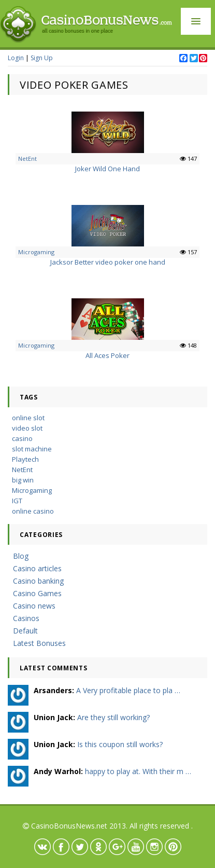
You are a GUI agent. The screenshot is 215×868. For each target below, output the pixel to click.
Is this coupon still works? (120, 744)
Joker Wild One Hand (107, 169)
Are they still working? (113, 717)
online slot (28, 418)
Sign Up (42, 58)
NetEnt (27, 159)
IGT (17, 501)
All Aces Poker (107, 355)
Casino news (34, 606)
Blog (21, 556)
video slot (27, 428)
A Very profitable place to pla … (128, 690)
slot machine (32, 449)
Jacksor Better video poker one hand (108, 262)
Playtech (25, 459)
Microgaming (36, 252)
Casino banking (38, 581)
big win (23, 480)
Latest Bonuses (39, 643)
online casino (33, 511)
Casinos (26, 618)
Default (25, 631)
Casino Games (37, 593)
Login (16, 58)
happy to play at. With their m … (138, 771)
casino (22, 438)
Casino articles (37, 568)
